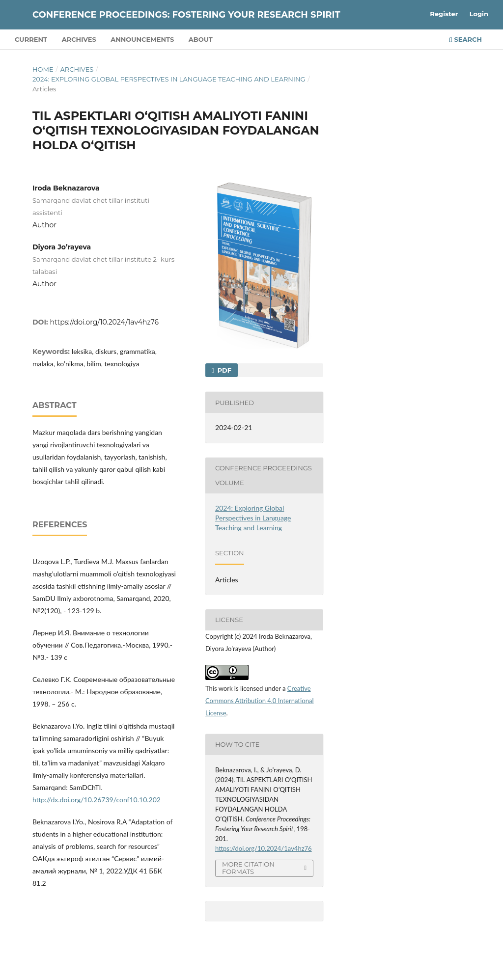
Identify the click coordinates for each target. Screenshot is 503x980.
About (201, 39)
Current (31, 39)
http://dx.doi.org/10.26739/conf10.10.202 (97, 800)
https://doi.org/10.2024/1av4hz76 (104, 322)
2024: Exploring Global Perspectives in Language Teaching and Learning (169, 79)
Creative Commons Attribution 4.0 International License (260, 701)
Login (479, 14)
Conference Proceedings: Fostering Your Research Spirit (186, 15)
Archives (79, 39)
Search (465, 39)
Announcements (142, 39)
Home (43, 69)
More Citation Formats (248, 868)
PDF (224, 370)
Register (444, 14)
